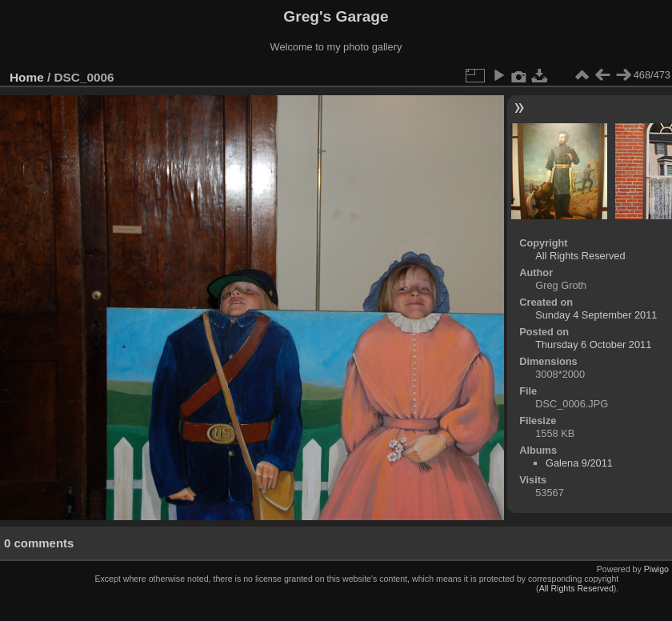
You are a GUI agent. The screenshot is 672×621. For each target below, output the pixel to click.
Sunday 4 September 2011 (596, 315)
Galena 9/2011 (579, 463)
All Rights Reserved (580, 256)
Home (27, 77)
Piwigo (656, 569)
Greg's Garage (336, 16)
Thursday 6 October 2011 (593, 345)
